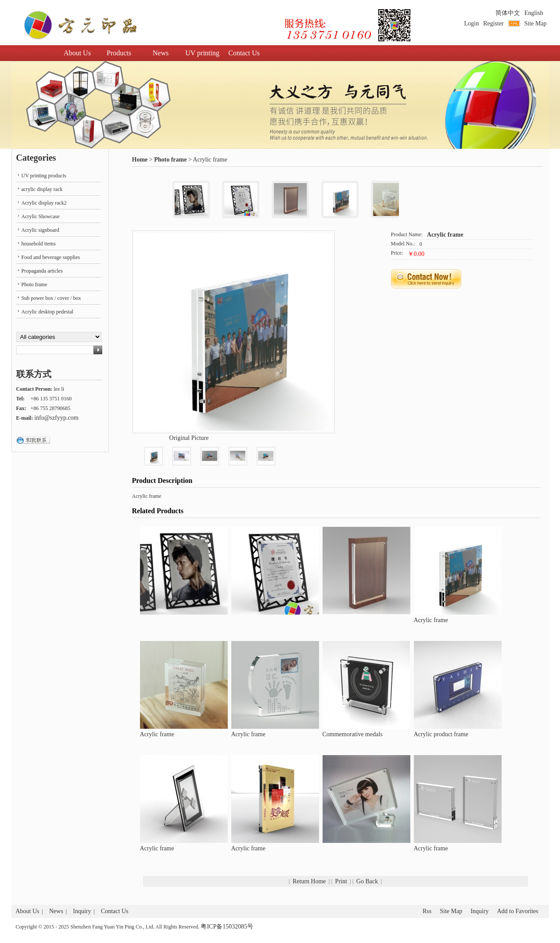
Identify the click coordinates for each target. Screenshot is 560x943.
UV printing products (44, 176)
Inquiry (82, 911)
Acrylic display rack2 (44, 203)
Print (341, 881)
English (534, 13)
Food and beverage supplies (51, 257)
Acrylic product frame (441, 734)
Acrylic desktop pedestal (48, 312)
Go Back (367, 881)
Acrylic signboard (40, 230)
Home (140, 160)
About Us (77, 53)
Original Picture (189, 438)
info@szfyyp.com (56, 418)
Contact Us (244, 53)
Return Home (309, 881)
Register (494, 23)
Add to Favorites (517, 911)
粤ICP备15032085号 (227, 927)
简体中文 (508, 13)
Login (471, 23)
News (161, 53)
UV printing (202, 53)
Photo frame (170, 160)
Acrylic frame (445, 235)
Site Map (536, 23)
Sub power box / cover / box (51, 298)
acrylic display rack (42, 189)
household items (39, 244)
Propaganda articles (42, 271)
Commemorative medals (353, 734)
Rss (427, 911)
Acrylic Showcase (41, 216)
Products (119, 53)
